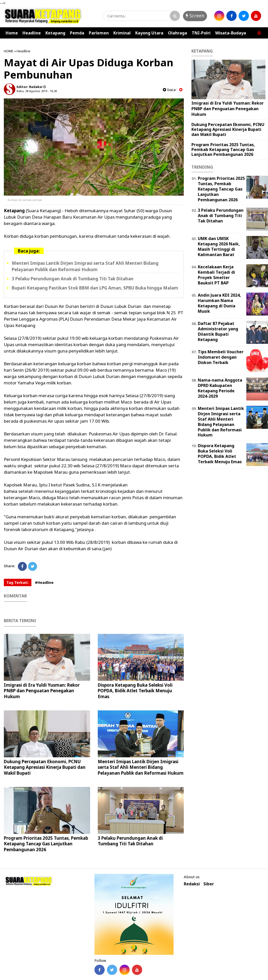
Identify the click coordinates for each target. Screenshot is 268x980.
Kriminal (122, 33)
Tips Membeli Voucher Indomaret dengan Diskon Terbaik (221, 357)
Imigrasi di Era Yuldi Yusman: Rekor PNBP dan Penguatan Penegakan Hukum (42, 691)
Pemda (77, 33)
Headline (32, 33)
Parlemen (99, 33)
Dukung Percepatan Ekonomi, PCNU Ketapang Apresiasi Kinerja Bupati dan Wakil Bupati (45, 767)
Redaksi (192, 884)
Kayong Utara (149, 33)
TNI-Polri (201, 33)
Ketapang (55, 33)
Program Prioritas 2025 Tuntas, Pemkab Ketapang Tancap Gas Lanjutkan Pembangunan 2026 (46, 844)
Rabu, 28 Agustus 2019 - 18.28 (37, 91)
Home (12, 33)
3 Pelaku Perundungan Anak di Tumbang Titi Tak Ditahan (73, 279)
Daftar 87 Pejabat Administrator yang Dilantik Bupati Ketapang (218, 331)
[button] (259, 31)
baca (169, 90)
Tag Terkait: (18, 582)
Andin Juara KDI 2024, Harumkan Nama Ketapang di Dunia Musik (219, 303)
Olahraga (178, 33)
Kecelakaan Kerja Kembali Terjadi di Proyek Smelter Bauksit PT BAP (216, 275)
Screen (195, 16)
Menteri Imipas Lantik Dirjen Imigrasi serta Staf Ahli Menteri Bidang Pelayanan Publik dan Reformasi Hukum (141, 767)
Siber (209, 884)
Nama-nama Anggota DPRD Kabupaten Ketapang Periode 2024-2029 (220, 388)
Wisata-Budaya (231, 33)
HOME (9, 51)
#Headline (44, 582)
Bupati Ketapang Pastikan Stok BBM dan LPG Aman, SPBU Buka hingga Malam (95, 288)
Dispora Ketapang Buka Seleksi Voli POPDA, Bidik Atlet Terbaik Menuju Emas (135, 691)
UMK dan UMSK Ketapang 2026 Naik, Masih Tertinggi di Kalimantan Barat (219, 246)
